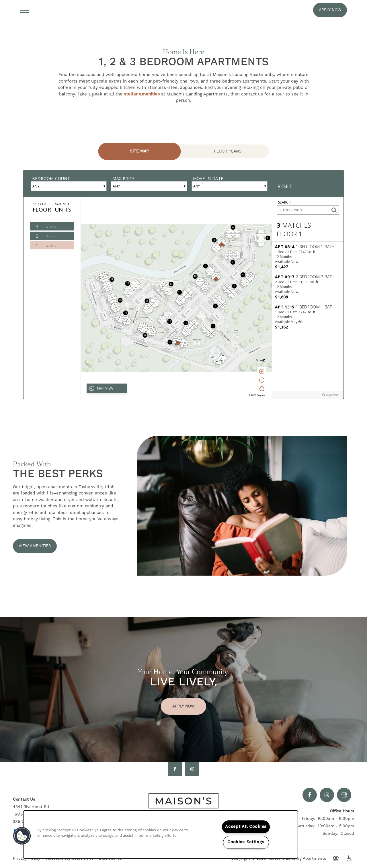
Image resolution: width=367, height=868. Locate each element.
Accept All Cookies (246, 827)
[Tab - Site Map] (140, 151)
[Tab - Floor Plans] (228, 151)
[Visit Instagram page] (192, 769)
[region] (161, 834)
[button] (330, 10)
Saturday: (306, 826)
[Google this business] (344, 795)
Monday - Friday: (298, 819)
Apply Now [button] (183, 706)
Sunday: (330, 834)
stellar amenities (142, 94)
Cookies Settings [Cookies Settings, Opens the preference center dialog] (246, 842)
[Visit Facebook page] (175, 769)
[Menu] (24, 10)
